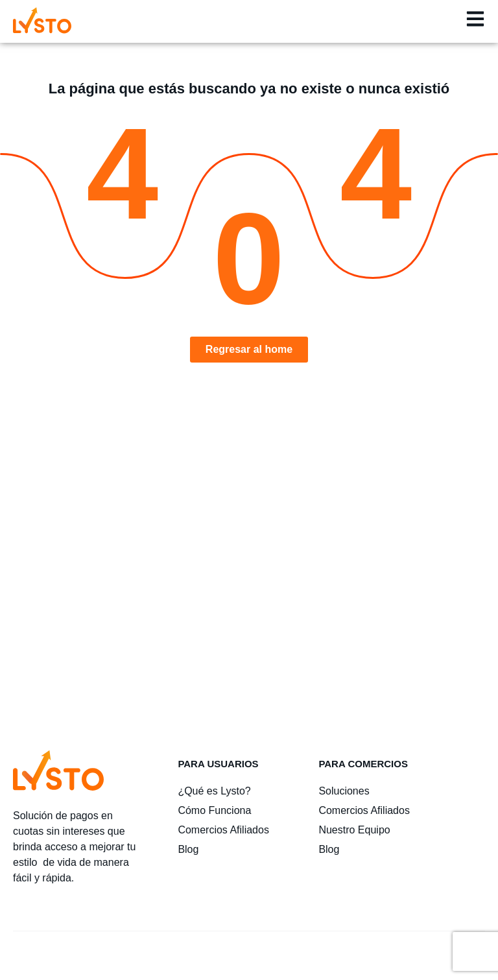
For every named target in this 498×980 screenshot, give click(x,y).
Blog (188, 849)
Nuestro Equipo (354, 830)
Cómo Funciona (214, 810)
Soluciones (344, 791)
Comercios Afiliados (223, 830)
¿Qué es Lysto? (214, 791)
